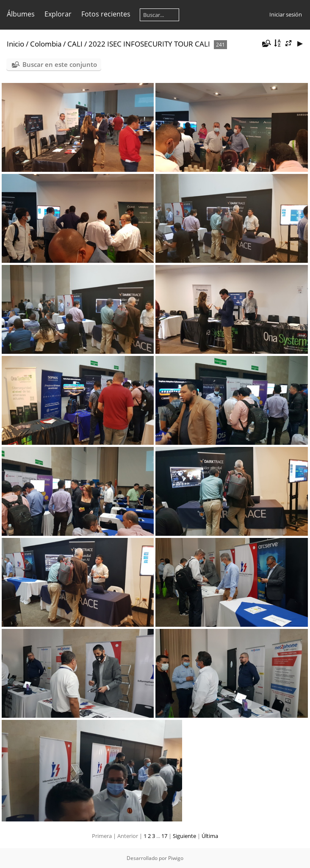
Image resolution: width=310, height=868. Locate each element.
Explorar (58, 14)
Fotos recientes (106, 14)
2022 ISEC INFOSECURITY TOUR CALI (149, 44)
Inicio (15, 44)
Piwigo (176, 858)
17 (164, 836)
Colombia (46, 44)
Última (210, 836)
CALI (75, 44)
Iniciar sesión (286, 14)
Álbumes (21, 14)
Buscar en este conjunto (60, 64)
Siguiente (184, 836)
